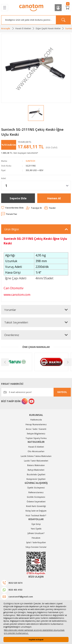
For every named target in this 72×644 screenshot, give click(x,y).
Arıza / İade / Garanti (36, 429)
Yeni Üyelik (36, 529)
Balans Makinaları (36, 465)
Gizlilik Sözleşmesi (36, 497)
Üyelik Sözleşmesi (36, 488)
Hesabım (36, 538)
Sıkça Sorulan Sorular (36, 547)
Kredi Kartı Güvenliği (36, 506)
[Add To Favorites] (12, 208)
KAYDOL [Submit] (62, 392)
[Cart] (67, 8)
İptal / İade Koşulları (36, 542)
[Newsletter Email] (36, 392)
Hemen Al (54, 198)
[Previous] (5, 362)
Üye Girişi (36, 524)
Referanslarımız (36, 492)
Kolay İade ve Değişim (36, 511)
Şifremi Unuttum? (36, 533)
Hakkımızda (36, 420)
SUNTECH (30, 161)
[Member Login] (58, 8)
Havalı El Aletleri (36, 447)
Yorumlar (10, 310)
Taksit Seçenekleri (16, 322)
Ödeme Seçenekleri (36, 502)
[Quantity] (36, 186)
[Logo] (31, 8)
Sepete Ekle (18, 198)
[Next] (67, 362)
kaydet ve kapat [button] (36, 640)
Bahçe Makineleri (36, 470)
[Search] (36, 20)
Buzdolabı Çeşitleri (36, 474)
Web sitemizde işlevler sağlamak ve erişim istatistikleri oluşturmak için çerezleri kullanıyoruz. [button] (34, 631)
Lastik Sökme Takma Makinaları (36, 456)
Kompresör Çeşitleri (36, 479)
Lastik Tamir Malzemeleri (36, 461)
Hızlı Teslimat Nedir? (36, 516)
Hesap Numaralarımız (36, 424)
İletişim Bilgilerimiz (36, 434)
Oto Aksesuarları (36, 451)
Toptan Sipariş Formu (36, 438)
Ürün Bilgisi (12, 229)
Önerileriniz (12, 335)
